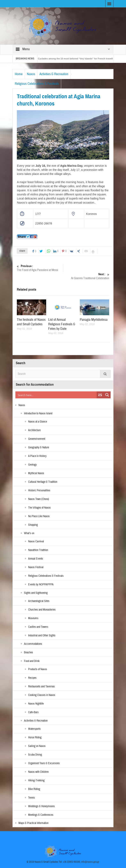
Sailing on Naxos (37, 746)
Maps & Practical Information (33, 823)
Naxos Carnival (36, 542)
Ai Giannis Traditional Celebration (86, 276)
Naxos (31, 74)
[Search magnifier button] (107, 395)
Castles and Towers (38, 627)
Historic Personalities (39, 491)
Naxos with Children (38, 772)
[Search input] (56, 395)
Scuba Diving (35, 755)
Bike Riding (34, 789)
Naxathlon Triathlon (38, 550)
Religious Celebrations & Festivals (37, 84)
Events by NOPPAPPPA (41, 585)
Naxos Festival (36, 567)
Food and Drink (32, 661)
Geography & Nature (39, 448)
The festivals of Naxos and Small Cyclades (31, 322)
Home (19, 74)
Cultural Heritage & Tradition (43, 482)
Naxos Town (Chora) (39, 499)
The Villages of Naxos (39, 508)
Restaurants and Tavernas (41, 687)
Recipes (32, 678)
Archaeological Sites (39, 601)
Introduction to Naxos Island (38, 414)
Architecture (34, 430)
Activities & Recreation (54, 74)
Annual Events (36, 559)
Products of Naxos (38, 669)
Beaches (29, 653)
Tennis (31, 798)
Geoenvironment (37, 439)
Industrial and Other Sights (42, 636)
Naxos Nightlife (36, 704)
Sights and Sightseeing (36, 593)
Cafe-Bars (33, 712)
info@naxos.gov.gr (90, 862)
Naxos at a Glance (38, 422)
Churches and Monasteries (42, 610)
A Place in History (37, 456)
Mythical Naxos (36, 473)
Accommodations (33, 644)
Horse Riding (35, 738)
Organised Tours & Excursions (44, 763)
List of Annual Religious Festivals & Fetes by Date (62, 324)
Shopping (33, 525)
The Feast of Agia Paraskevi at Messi (40, 268)
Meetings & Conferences (41, 815)
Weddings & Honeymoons (41, 806)
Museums (33, 618)
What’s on (29, 533)
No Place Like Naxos (39, 516)
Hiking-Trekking (36, 781)
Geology (32, 465)
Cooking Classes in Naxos (42, 695)
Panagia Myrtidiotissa (94, 320)
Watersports (34, 729)
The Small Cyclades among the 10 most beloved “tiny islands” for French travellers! (75, 59)
